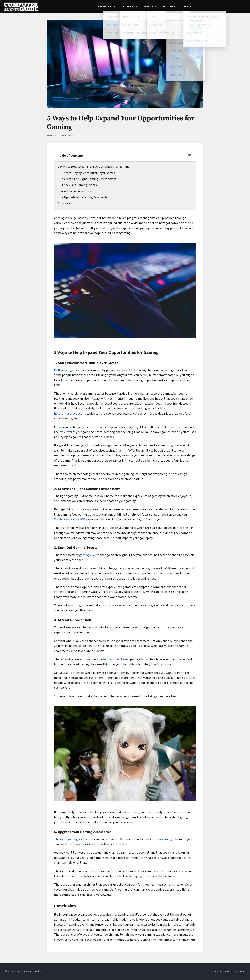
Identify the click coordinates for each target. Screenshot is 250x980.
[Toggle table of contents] (189, 156)
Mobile (149, 7)
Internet (128, 7)
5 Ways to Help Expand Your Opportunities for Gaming (94, 167)
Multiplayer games (67, 370)
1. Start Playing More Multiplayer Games (88, 173)
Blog (228, 972)
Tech (185, 7)
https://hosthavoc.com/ (70, 414)
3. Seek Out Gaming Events (79, 185)
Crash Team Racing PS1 (70, 519)
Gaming (69, 136)
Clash (119, 451)
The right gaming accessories (74, 839)
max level (66, 432)
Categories (240, 972)
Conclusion (65, 203)
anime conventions (115, 659)
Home (218, 972)
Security (169, 7)
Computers (105, 7)
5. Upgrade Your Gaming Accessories (85, 197)
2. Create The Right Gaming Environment (89, 179)
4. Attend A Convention (77, 191)
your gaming (164, 839)
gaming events (89, 555)
